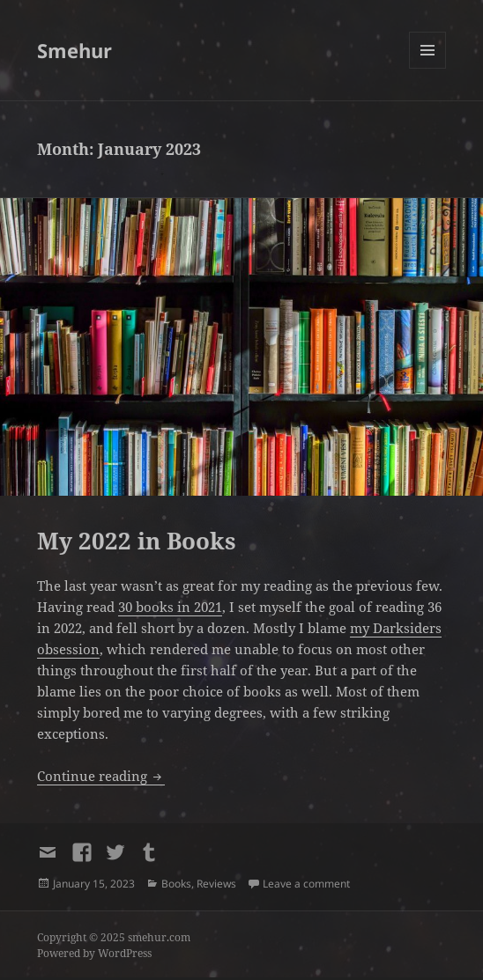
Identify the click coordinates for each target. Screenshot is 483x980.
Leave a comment (306, 884)
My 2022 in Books (137, 541)
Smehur (74, 50)
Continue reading (101, 776)
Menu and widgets (428, 68)
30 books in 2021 (170, 607)
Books (176, 884)
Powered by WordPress (94, 953)
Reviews (216, 884)
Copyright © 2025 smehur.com (114, 937)
